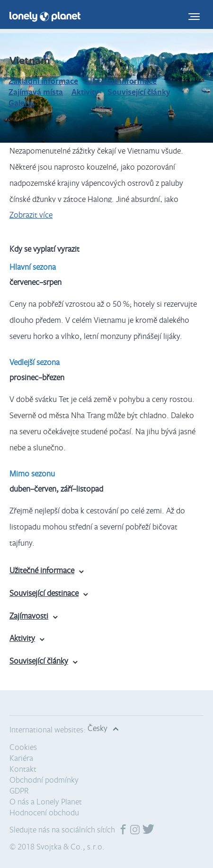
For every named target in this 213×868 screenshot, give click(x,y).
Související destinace (44, 593)
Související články (139, 92)
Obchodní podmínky (44, 780)
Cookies (23, 747)
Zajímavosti (29, 616)
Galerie (21, 103)
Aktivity (85, 92)
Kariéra (21, 758)
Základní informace (43, 81)
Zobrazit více (31, 215)
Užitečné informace (122, 81)
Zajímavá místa (36, 92)
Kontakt (23, 769)
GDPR (19, 790)
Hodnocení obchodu (44, 812)
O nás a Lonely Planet (46, 801)
